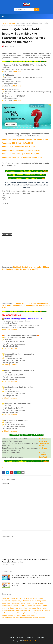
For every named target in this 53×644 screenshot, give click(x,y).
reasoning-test (31, 613)
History (41, 598)
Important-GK (6, 601)
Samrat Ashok (16, 603)
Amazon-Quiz (11, 23)
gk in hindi (45, 606)
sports (38, 613)
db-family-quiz (23, 606)
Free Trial (43, 457)
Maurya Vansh (27, 601)
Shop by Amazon (10, 330)
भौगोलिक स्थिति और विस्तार (26, 618)
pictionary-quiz (21, 613)
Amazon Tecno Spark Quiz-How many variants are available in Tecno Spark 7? (31, 584)
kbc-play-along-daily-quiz (24, 610)
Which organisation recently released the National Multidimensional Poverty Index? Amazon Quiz (26, 561)
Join (44, 175)
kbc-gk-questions (42, 608)
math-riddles (46, 610)
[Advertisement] (26, 219)
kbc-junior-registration (9, 610)
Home (4, 23)
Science (23, 603)
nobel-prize (12, 613)
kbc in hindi (5, 608)
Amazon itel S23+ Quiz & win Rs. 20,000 (18, 143)
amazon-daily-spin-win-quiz (35, 603)
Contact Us (29, 637)
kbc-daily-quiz (14, 608)
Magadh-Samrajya (16, 601)
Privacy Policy (39, 637)
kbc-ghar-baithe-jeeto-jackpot (28, 608)
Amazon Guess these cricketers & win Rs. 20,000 (21, 150)
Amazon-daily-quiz (17, 598)
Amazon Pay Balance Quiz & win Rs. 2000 (18, 147)
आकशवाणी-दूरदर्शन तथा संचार (9, 615)
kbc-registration (37, 610)
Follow (45, 171)
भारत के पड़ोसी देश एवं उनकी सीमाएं (10, 618)
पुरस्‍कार (19, 615)
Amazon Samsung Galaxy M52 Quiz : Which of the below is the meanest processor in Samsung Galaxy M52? (31, 576)
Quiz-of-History (7, 603)
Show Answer (7, 234)
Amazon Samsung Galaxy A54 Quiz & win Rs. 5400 (22, 157)
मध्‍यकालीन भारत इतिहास (39, 618)
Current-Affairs (27, 598)
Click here (43, 61)
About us (20, 637)
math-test (5, 613)
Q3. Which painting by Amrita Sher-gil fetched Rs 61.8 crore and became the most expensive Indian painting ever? (26, 306)
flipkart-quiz (32, 606)
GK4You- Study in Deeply (32, 641)
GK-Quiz (35, 598)
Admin (6, 46)
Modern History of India (39, 601)
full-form (39, 606)
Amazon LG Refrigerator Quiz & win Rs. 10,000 (20, 154)
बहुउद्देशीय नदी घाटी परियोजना (28, 615)
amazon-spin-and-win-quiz (10, 606)
